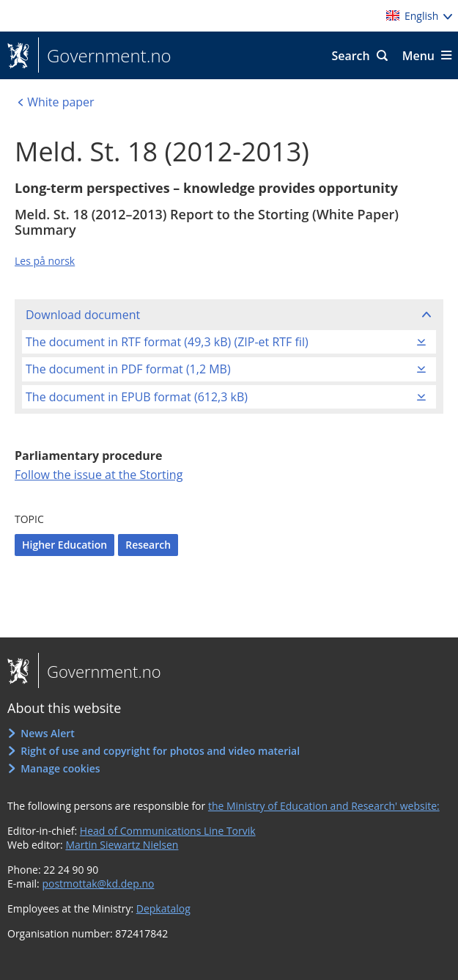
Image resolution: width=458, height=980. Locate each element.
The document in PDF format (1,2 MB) (128, 369)
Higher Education (64, 545)
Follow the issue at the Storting (99, 475)
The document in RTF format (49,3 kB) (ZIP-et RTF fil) (167, 342)
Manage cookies (60, 768)
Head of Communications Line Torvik (168, 831)
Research (148, 545)
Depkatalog (163, 908)
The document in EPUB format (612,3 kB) (137, 397)
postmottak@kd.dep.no (98, 884)
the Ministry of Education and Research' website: (324, 806)
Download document (83, 315)
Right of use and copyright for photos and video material (160, 751)
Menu (418, 56)
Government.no (105, 56)
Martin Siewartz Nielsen (122, 845)
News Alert (48, 733)
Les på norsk (45, 261)
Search (350, 56)
